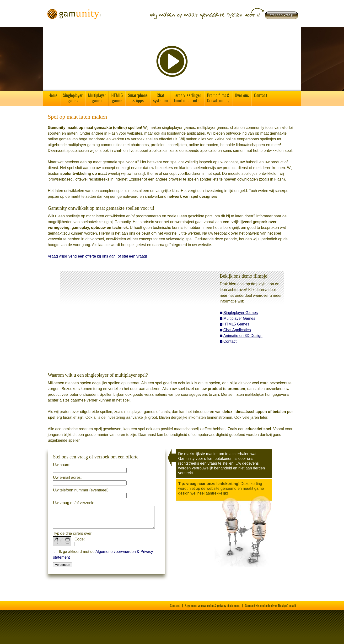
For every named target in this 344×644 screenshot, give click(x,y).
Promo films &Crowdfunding (218, 98)
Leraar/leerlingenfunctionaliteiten (188, 98)
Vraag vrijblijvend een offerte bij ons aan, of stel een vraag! (97, 256)
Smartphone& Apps (138, 98)
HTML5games (117, 98)
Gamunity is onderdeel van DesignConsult (271, 605)
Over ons (242, 95)
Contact (261, 95)
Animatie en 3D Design (243, 336)
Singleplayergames (73, 98)
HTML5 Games (236, 324)
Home (53, 95)
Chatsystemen (161, 98)
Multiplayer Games (239, 318)
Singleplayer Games (241, 313)
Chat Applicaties (237, 330)
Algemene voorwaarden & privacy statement (212, 605)
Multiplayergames (97, 98)
